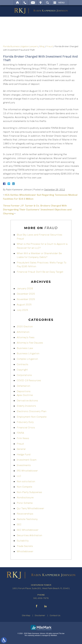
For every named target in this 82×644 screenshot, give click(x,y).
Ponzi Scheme (25, 503)
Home (18, 3)
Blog (42, 46)
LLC (19, 476)
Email (33, 3)
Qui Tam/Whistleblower (30, 508)
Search (47, 3)
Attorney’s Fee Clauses (30, 343)
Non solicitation (26, 481)
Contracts (22, 364)
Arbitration (23, 332)
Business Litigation (28, 353)
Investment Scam (27, 460)
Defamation (23, 386)
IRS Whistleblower (27, 471)
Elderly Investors (26, 406)
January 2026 (25, 288)
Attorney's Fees (26, 337)
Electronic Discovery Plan (32, 411)
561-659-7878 (41, 598)
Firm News (23, 438)
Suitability (23, 541)
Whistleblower (25, 551)
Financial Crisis (26, 427)
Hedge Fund (24, 454)
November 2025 (26, 299)
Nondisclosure (25, 497)
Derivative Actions (27, 401)
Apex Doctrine (25, 395)
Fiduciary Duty (25, 422)
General (21, 449)
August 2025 (24, 305)
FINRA (20, 433)
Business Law (25, 348)
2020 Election (25, 326)
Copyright (22, 370)
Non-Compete (24, 487)
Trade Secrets (25, 546)
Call (25, 3)
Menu (61, 3)
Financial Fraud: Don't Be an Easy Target (40, 272)
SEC (19, 524)
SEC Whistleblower (28, 530)
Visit (41, 3)
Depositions (24, 391)
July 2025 (22, 310)
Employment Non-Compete (32, 417)
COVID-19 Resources (29, 380)
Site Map (26, 615)
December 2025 (26, 294)
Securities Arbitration (29, 535)
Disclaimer (40, 615)
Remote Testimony (27, 519)
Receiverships (25, 514)
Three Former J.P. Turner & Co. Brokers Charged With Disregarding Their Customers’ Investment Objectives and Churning (37, 209)
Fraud (50, 46)
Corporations (24, 375)
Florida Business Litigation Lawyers (20, 46)
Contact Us (55, 615)
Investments (24, 465)
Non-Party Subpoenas (29, 492)
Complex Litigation (27, 359)
